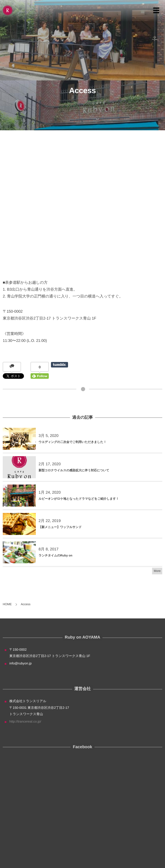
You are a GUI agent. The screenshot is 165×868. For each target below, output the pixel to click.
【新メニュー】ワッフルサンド (60, 527)
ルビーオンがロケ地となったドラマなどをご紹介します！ (79, 499)
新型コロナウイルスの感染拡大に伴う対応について (74, 470)
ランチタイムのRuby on (56, 556)
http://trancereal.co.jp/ (25, 721)
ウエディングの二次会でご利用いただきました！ (72, 442)
